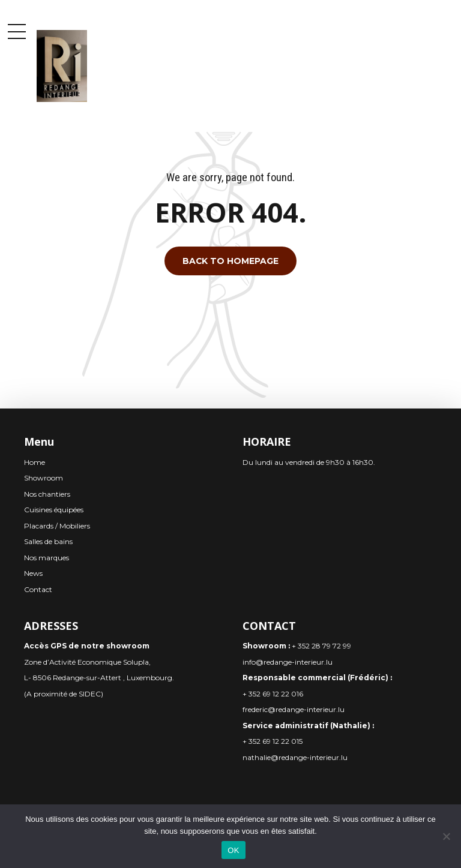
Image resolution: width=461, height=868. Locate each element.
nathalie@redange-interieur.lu (295, 757)
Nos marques (47, 558)
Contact (38, 589)
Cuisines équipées (54, 510)
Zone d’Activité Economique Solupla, (87, 662)
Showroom (44, 478)
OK (233, 850)
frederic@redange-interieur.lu (294, 709)
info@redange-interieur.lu (288, 662)
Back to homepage (230, 261)
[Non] (446, 836)
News (33, 573)
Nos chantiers (47, 494)
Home (35, 462)
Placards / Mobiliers (57, 526)
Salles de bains (48, 541)
